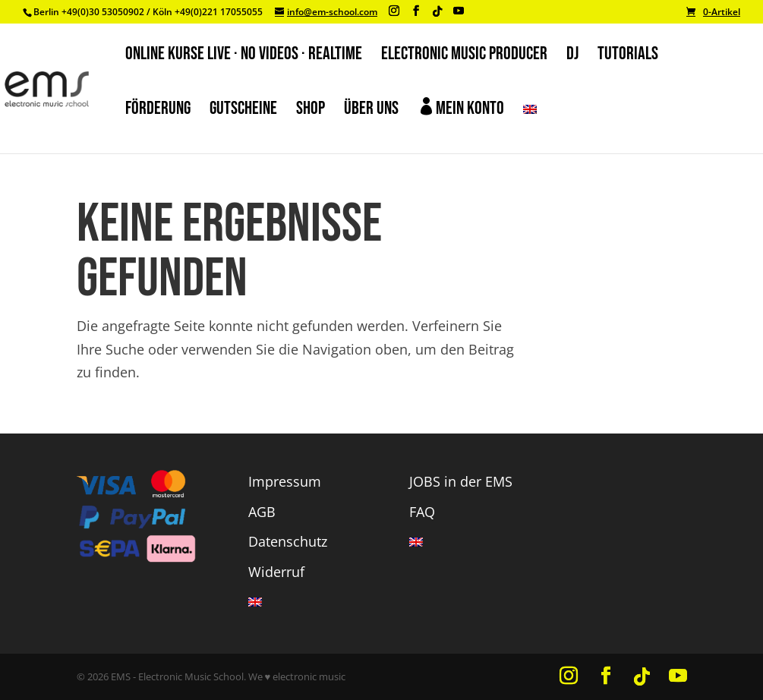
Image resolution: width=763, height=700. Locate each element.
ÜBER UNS (371, 111)
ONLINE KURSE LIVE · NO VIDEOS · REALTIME (244, 57)
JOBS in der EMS (461, 481)
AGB (262, 512)
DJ (572, 57)
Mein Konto (461, 108)
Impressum (285, 481)
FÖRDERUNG (158, 111)
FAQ (422, 512)
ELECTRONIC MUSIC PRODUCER (464, 57)
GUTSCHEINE (243, 111)
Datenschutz (288, 541)
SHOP (311, 111)
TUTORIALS (628, 57)
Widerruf (276, 572)
